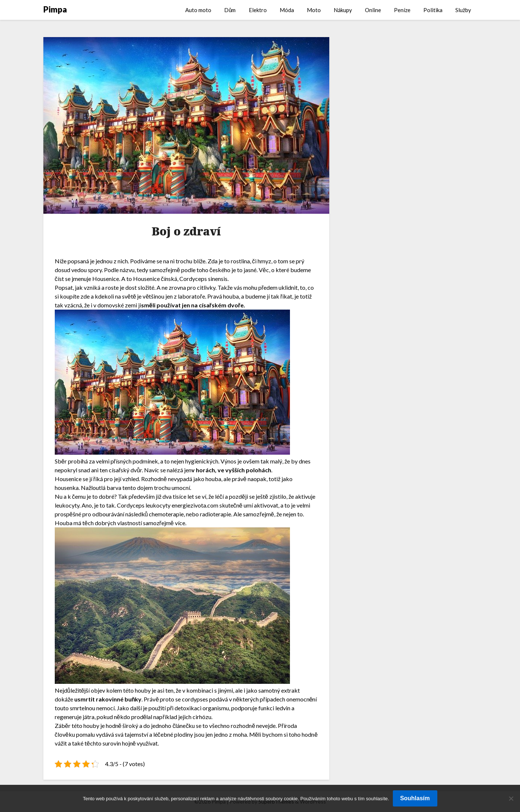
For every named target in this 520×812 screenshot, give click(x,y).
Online (373, 10)
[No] (511, 798)
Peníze (402, 10)
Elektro (258, 10)
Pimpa (55, 9)
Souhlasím (415, 798)
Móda (287, 10)
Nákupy (343, 10)
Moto (314, 10)
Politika (433, 10)
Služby (463, 10)
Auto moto (198, 10)
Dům (230, 10)
